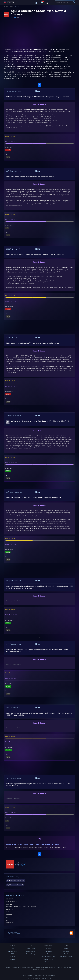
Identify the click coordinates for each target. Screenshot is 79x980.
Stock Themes (49, 959)
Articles (49, 948)
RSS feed (66, 948)
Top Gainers (48, 951)
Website (9, 910)
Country (10, 915)
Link (8, 912)
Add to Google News (66, 956)
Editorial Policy (13, 951)
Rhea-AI (70, 55)
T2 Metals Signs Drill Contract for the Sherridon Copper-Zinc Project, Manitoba (35, 254)
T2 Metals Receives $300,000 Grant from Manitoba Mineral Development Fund (35, 497)
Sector (9, 904)
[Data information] (24, 896)
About (13, 948)
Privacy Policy (31, 954)
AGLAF (13, 18)
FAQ (13, 954)
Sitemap (13, 959)
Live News (49, 962)
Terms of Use (31, 948)
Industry (10, 899)
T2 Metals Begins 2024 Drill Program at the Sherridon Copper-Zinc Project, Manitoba (38, 97)
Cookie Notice (31, 951)
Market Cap (49, 954)
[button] (37, 2)
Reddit (66, 954)
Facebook (66, 951)
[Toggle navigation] (51, 2)
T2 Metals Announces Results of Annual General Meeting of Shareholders (33, 343)
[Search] (47, 2)
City (8, 920)
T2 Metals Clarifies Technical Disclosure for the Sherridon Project (30, 176)
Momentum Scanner (49, 956)
